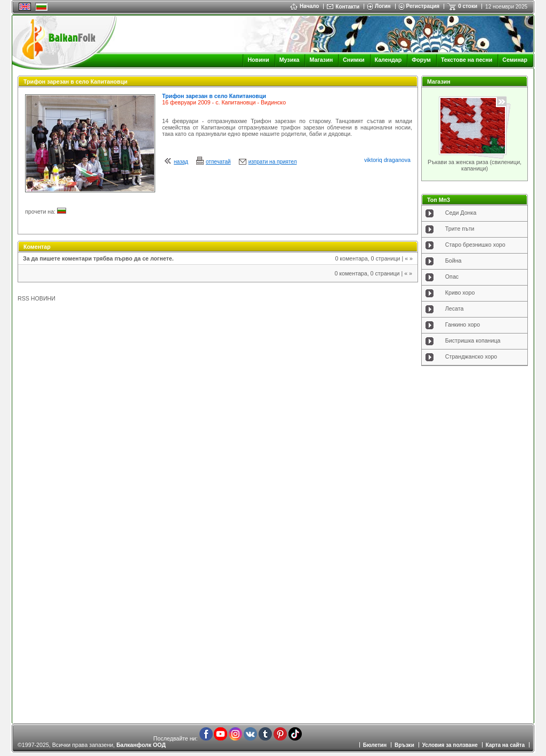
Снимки (354, 60)
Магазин (321, 60)
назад (181, 162)
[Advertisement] (475, 541)
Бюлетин (375, 745)
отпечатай (218, 162)
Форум (421, 60)
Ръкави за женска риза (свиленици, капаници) (475, 165)
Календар (388, 60)
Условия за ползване (450, 745)
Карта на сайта (505, 745)
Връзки (404, 745)
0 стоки (468, 6)
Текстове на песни (467, 60)
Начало (304, 6)
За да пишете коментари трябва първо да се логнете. (98, 258)
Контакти (347, 7)
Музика (290, 60)
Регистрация (423, 6)
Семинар (515, 60)
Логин (383, 6)
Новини (258, 60)
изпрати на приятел (273, 162)
